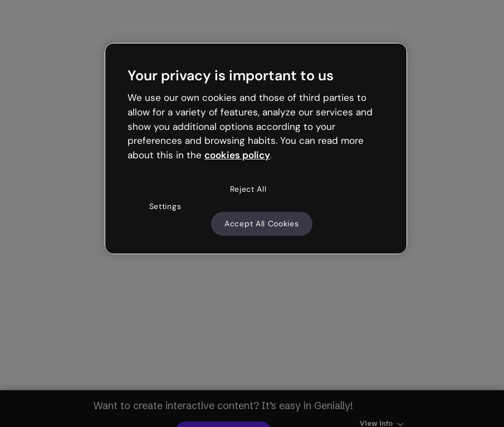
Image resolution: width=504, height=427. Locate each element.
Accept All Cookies (262, 224)
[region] (256, 149)
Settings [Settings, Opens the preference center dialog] (165, 206)
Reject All (248, 189)
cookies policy (237, 155)
